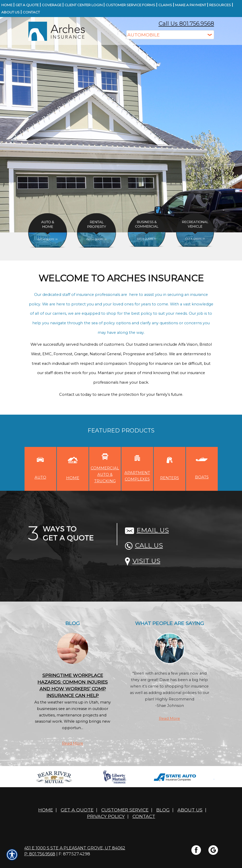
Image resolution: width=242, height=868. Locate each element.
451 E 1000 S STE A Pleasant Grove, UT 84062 (75, 848)
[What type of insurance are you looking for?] (170, 35)
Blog (163, 810)
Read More (73, 743)
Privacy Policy (106, 816)
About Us (190, 810)
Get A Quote (77, 810)
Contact (144, 816)
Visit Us (143, 561)
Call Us (144, 545)
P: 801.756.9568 (40, 854)
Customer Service (125, 810)
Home (46, 810)
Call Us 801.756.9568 (186, 24)
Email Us (147, 530)
